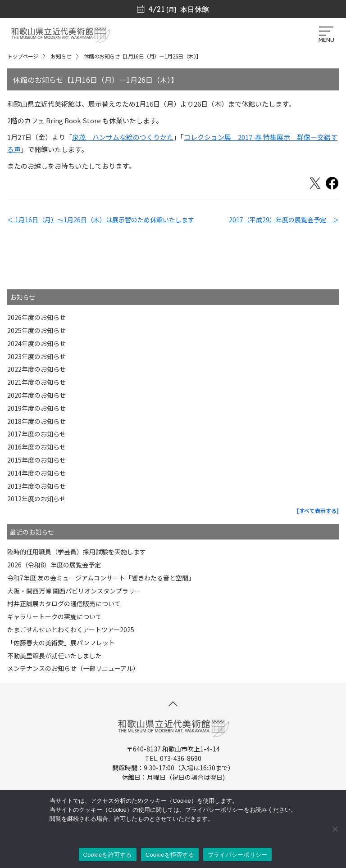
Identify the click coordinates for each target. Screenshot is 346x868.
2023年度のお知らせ (36, 356)
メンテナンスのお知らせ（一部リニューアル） (73, 668)
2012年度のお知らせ (36, 499)
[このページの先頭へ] (173, 704)
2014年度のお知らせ (36, 473)
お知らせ (61, 56)
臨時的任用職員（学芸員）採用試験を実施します (77, 552)
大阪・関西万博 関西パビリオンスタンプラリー (74, 591)
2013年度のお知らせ (36, 486)
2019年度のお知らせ (36, 408)
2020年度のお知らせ (36, 395)
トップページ (23, 56)
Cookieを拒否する (170, 855)
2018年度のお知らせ (36, 421)
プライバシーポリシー (238, 855)
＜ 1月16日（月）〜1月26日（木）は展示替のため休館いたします (101, 220)
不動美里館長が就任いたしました (55, 656)
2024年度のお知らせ (36, 343)
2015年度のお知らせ (36, 460)
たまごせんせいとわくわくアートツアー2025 (71, 630)
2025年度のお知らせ (36, 330)
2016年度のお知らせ (36, 447)
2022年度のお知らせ (36, 369)
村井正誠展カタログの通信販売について (64, 603)
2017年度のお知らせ (36, 434)
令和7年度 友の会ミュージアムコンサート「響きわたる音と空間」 (101, 578)
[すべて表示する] (318, 510)
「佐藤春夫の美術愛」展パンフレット (61, 643)
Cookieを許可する (108, 855)
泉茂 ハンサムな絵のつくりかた (123, 137)
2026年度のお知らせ (36, 317)
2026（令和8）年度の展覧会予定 (54, 565)
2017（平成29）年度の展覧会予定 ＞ (284, 220)
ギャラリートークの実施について (55, 616)
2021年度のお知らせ (36, 382)
